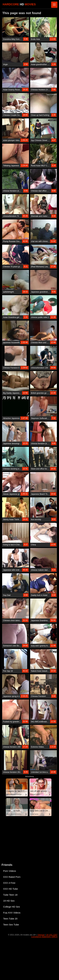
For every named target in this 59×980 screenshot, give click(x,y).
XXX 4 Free (9, 883)
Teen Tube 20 (10, 919)
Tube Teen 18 (10, 895)
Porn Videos (10, 871)
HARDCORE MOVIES (19, 4)
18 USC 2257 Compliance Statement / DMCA (44, 936)
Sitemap (41, 935)
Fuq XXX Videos (12, 913)
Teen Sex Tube (11, 925)
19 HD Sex (9, 901)
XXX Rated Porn (12, 877)
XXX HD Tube (10, 889)
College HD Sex (12, 907)
